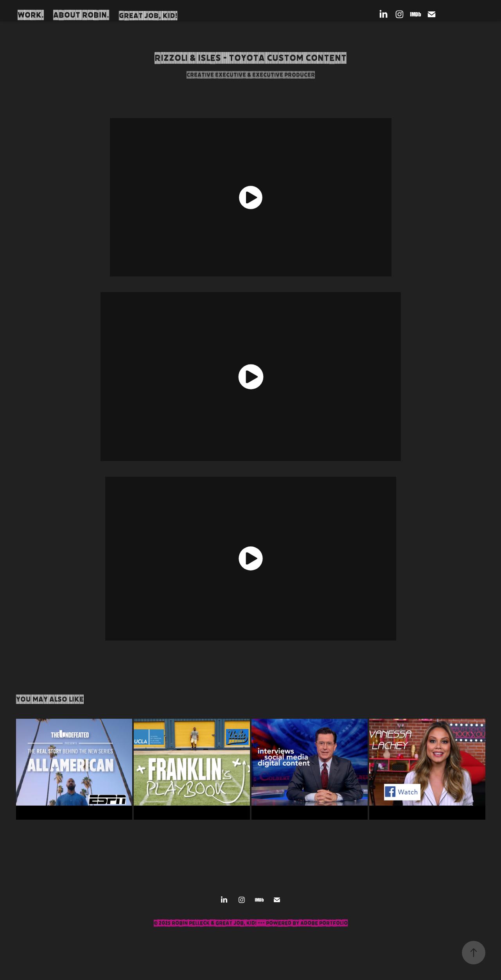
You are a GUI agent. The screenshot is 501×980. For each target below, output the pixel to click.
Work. (31, 15)
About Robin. (81, 15)
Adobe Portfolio (324, 923)
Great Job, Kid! (148, 16)
